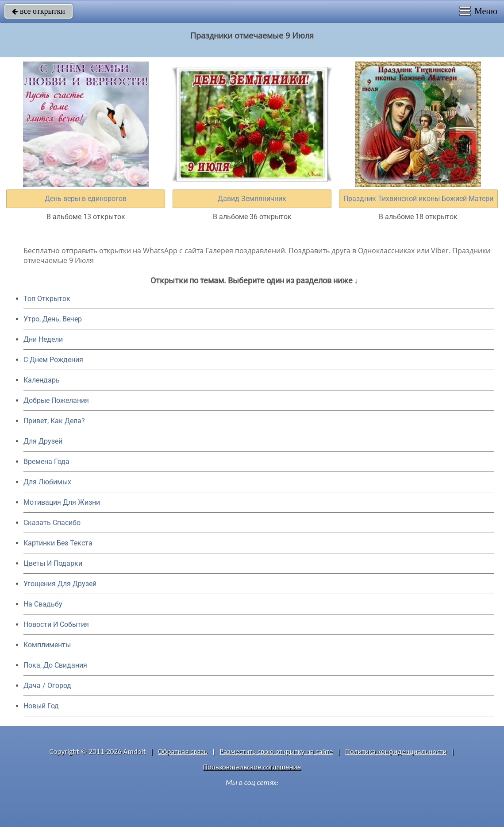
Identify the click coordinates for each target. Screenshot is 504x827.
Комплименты (47, 645)
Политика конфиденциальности (396, 752)
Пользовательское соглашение (252, 767)
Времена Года (46, 462)
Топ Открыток (47, 299)
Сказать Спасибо (52, 523)
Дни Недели (43, 339)
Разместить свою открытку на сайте (277, 752)
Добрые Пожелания (56, 400)
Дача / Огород (47, 686)
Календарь (42, 380)
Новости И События (56, 624)
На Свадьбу (43, 604)
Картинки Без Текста (58, 543)
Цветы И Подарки (53, 563)
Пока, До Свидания (55, 665)
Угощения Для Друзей (60, 584)
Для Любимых (47, 482)
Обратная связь (183, 752)
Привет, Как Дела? (54, 421)
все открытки (38, 11)
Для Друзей (43, 441)
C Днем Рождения (53, 360)
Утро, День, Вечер (53, 319)
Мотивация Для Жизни (62, 502)
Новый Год (41, 706)
